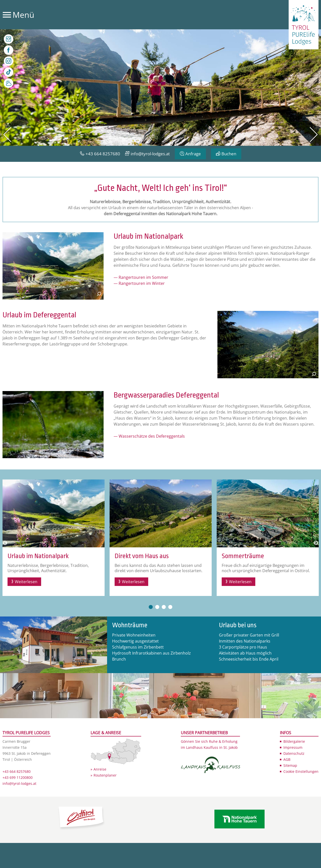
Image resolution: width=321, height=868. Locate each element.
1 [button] (151, 607)
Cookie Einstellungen (301, 771)
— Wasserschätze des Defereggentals (149, 436)
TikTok (9, 72)
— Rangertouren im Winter (139, 283)
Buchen (229, 154)
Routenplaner (105, 775)
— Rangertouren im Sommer (141, 277)
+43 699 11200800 (18, 777)
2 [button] (157, 607)
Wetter (9, 83)
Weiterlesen (26, 582)
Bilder (9, 39)
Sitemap (290, 765)
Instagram (9, 61)
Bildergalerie (294, 741)
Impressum (293, 747)
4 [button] (170, 607)
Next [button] (316, 543)
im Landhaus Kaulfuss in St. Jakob (209, 747)
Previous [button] (5, 543)
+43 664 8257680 (103, 154)
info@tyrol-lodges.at (150, 154)
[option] (160, 88)
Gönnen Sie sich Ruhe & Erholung (209, 741)
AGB (287, 759)
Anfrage (193, 154)
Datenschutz (294, 753)
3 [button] (164, 607)
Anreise (100, 769)
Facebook (9, 50)
